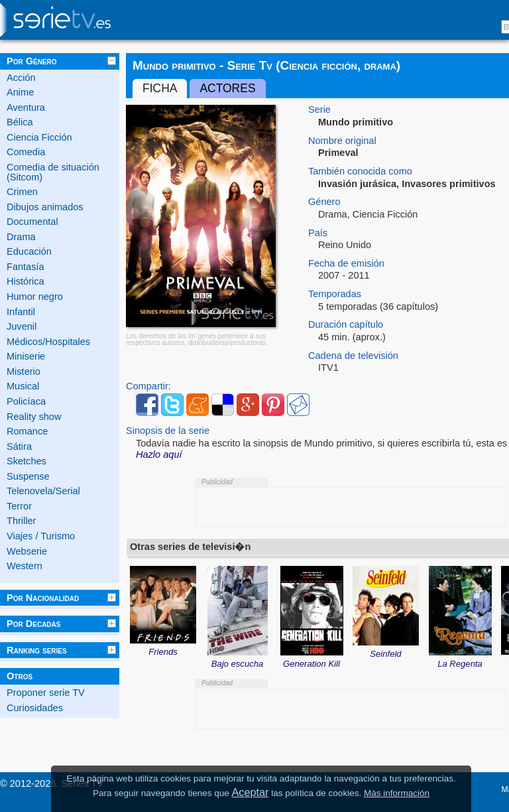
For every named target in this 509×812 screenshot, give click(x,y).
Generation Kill (312, 659)
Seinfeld (386, 649)
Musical (23, 386)
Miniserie (26, 356)
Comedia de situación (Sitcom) (53, 172)
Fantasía (26, 267)
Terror (19, 506)
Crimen (22, 192)
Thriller (21, 521)
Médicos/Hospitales (48, 342)
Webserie (27, 551)
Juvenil (22, 326)
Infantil (21, 312)
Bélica (20, 122)
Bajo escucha (238, 659)
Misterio (24, 372)
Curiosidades (35, 708)
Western (25, 566)
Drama (21, 237)
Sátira (19, 446)
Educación (29, 251)
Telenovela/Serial (43, 491)
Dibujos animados (45, 207)
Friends (163, 647)
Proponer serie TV (46, 693)
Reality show (34, 417)
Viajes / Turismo (41, 536)
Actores (227, 88)
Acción (21, 78)
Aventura (26, 107)
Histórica (26, 281)
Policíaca (26, 401)
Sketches (27, 461)
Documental (32, 222)
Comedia (26, 152)
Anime (20, 92)
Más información (397, 793)
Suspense (28, 476)
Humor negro (35, 297)
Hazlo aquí (159, 454)
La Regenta (460, 659)
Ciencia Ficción (39, 137)
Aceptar (251, 792)
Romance (27, 431)
